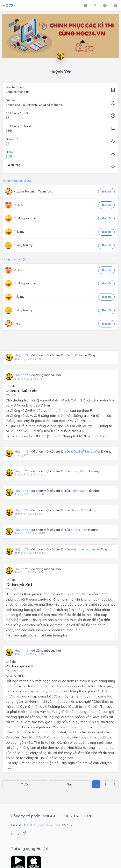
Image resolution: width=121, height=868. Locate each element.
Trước (25, 784)
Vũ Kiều (19, 205)
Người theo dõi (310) (17, 181)
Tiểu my (19, 232)
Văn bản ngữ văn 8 (19, 584)
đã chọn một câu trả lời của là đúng (55, 355)
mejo (17, 324)
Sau (70, 784)
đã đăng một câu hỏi (38, 375)
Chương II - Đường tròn (22, 391)
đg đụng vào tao (25, 218)
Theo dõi (107, 192)
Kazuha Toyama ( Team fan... (33, 192)
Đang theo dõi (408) (16, 259)
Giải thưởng (13, 165)
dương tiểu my (23, 245)
